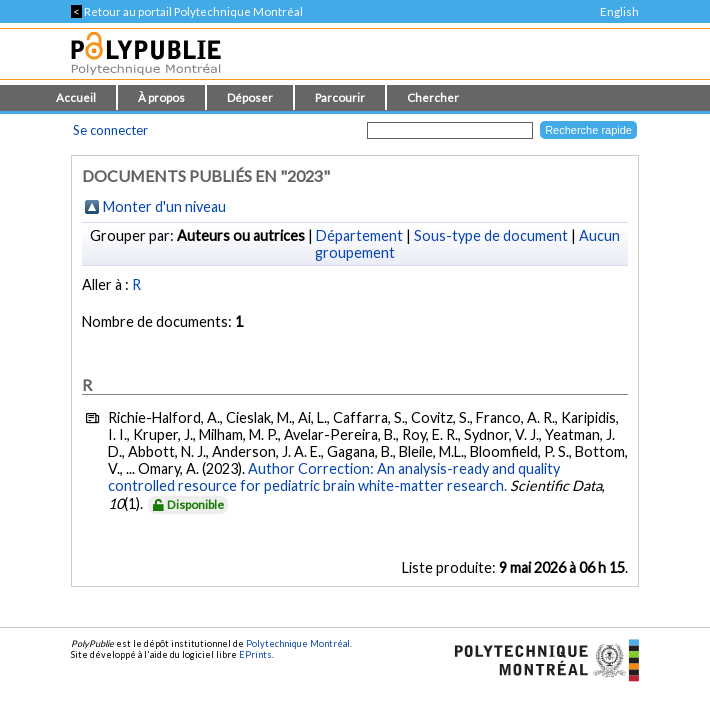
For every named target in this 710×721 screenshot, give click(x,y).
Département (359, 235)
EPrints (255, 654)
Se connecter (110, 130)
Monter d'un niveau (164, 206)
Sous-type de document (491, 235)
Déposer (250, 97)
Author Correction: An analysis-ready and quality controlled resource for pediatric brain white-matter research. (334, 477)
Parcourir (340, 97)
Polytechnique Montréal (298, 643)
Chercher (433, 97)
